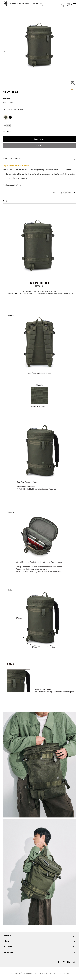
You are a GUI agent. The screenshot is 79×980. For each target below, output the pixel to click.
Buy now (39, 146)
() (71, 5)
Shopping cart (39, 139)
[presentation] (5, 52)
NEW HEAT (11, 93)
